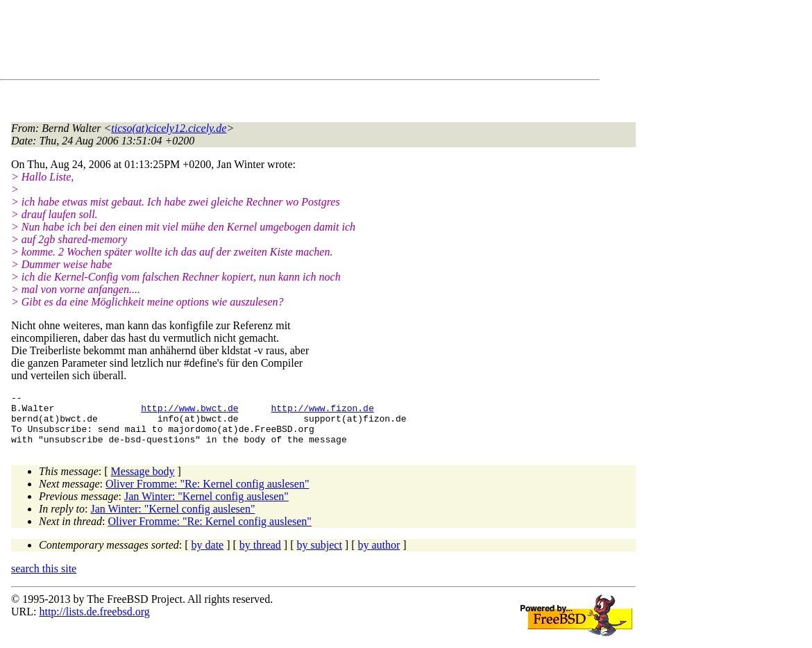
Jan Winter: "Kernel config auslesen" (206, 507)
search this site (44, 579)
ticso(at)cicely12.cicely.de (169, 128)
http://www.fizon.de (322, 412)
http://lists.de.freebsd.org (94, 622)
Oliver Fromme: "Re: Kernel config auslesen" (207, 494)
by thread (260, 555)
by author (379, 555)
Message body (143, 482)
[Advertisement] (264, 42)
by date (208, 555)
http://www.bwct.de (189, 412)
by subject (320, 555)
